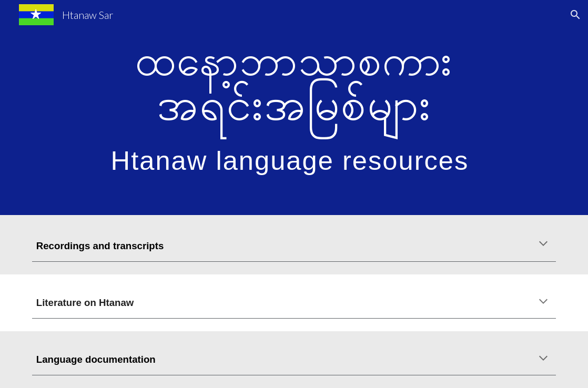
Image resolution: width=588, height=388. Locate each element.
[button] (575, 15)
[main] (294, 108)
